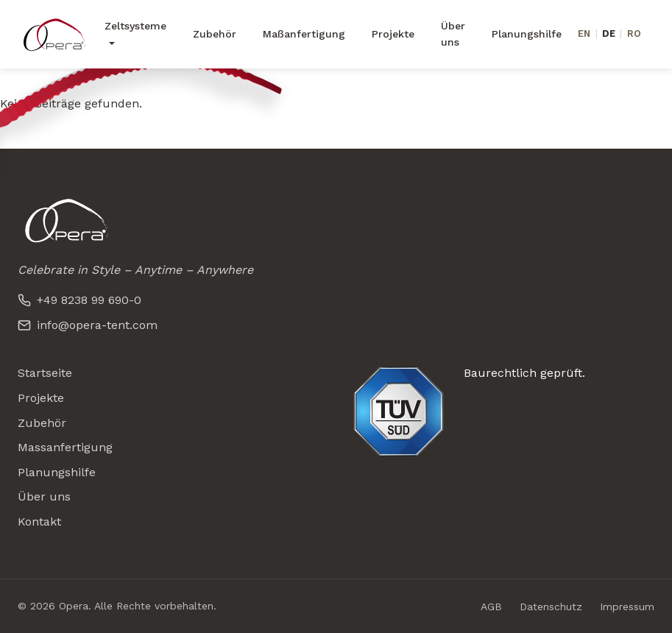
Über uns (453, 34)
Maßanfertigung (304, 34)
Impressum (627, 607)
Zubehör (215, 34)
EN (584, 33)
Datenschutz (551, 607)
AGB (491, 607)
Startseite (45, 373)
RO (634, 33)
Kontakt (39, 521)
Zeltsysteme (135, 26)
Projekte (393, 34)
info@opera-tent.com (88, 325)
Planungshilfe (527, 34)
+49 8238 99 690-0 (79, 300)
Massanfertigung (65, 447)
